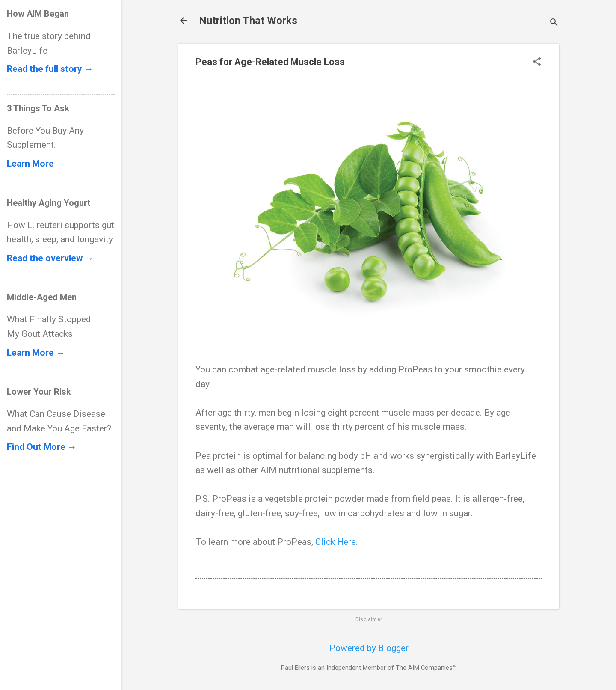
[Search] (554, 23)
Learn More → (36, 164)
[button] (537, 63)
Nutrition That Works (248, 21)
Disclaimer (369, 619)
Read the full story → (50, 69)
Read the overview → (50, 258)
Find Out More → (42, 447)
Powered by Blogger (369, 648)
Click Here (336, 542)
